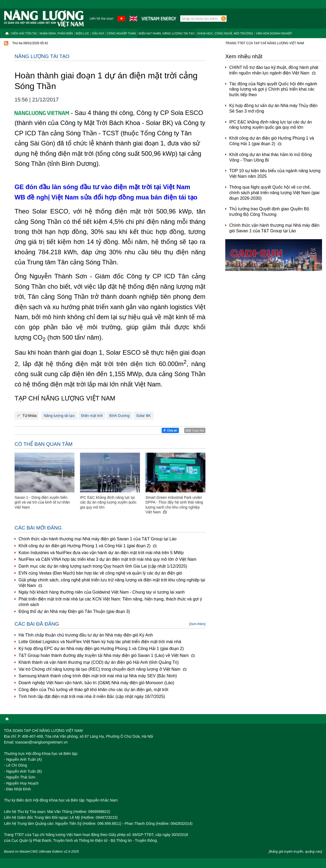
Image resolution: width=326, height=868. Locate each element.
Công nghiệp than (121, 33)
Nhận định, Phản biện (56, 33)
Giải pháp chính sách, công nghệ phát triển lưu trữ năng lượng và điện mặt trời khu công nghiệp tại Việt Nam (112, 583)
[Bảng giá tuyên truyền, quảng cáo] (295, 851)
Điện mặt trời (92, 416)
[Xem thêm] (197, 624)
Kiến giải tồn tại (24, 33)
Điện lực (83, 33)
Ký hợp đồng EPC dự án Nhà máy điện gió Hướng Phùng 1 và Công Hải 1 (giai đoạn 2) (101, 649)
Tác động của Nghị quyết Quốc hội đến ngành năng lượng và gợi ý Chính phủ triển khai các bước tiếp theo (273, 89)
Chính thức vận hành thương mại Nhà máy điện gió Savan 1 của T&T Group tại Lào (98, 539)
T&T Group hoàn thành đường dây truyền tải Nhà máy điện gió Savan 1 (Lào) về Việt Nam (107, 655)
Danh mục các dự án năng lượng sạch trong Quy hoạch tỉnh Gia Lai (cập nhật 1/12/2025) (103, 566)
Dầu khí (98, 33)
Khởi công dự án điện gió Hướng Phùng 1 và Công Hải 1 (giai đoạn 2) (88, 546)
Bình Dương (119, 416)
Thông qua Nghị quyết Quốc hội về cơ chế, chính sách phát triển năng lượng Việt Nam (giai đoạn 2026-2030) (274, 193)
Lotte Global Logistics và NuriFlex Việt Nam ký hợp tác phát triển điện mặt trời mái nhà (100, 642)
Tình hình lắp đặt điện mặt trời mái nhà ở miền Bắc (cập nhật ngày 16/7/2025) (92, 696)
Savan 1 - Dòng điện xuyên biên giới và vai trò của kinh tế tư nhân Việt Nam (42, 502)
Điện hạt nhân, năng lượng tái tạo (167, 33)
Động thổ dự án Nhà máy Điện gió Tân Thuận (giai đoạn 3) (74, 611)
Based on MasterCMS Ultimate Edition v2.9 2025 (41, 851)
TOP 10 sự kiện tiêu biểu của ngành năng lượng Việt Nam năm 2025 (275, 173)
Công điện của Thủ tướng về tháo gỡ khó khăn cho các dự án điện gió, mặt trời (93, 690)
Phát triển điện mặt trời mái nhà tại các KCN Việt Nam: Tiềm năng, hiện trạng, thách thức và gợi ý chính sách (110, 602)
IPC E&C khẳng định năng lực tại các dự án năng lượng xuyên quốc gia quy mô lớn (108, 502)
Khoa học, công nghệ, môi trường (225, 33)
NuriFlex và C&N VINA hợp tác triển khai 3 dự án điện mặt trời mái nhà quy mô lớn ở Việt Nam (107, 559)
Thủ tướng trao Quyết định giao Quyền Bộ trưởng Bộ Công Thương (269, 212)
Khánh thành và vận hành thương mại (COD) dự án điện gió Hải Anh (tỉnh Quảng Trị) (99, 662)
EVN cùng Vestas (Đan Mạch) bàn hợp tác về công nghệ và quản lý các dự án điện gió (100, 573)
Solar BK (144, 416)
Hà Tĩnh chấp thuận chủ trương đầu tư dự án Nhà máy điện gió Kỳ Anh (86, 635)
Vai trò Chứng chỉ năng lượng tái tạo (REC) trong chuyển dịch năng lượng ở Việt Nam (103, 669)
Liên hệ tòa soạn (101, 19)
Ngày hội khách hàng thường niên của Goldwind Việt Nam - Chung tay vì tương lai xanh (102, 592)
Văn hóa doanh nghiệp (274, 33)
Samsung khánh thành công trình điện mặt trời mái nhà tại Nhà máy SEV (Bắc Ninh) (98, 676)
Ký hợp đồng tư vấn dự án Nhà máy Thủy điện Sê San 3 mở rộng (273, 108)
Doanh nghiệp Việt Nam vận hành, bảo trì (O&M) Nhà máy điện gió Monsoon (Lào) (96, 683)
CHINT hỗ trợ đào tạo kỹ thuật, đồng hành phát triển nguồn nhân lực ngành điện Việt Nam (274, 70)
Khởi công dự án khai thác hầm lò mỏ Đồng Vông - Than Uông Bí (270, 157)
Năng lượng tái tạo (42, 56)
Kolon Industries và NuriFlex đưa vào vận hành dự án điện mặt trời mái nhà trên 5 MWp (101, 553)
